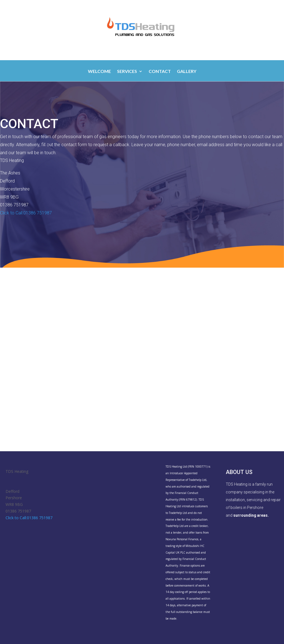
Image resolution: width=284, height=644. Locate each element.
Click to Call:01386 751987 (26, 213)
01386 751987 (18, 511)
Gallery (187, 72)
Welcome (99, 72)
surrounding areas (250, 515)
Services (127, 72)
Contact (160, 72)
